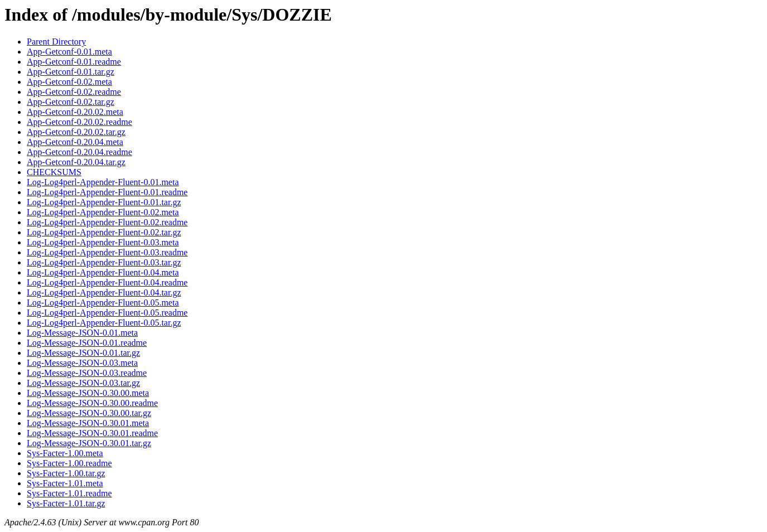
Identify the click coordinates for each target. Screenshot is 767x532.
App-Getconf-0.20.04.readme (79, 152)
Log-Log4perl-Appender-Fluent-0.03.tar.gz (104, 262)
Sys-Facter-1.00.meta (65, 453)
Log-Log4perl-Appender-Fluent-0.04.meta (103, 272)
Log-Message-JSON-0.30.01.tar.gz (89, 443)
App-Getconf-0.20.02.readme (79, 122)
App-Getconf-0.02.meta (69, 82)
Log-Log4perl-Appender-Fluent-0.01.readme (107, 192)
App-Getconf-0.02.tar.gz (71, 102)
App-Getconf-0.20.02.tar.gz (76, 132)
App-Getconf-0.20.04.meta (75, 142)
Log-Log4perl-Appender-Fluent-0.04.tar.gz (104, 292)
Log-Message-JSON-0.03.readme (87, 373)
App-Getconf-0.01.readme (74, 62)
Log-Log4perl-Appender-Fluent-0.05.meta (103, 303)
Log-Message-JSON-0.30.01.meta (88, 423)
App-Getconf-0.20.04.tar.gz (76, 162)
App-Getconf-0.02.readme (74, 92)
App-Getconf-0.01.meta (69, 52)
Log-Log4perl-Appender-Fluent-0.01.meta (103, 182)
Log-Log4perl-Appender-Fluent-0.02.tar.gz (104, 232)
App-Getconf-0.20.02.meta (75, 112)
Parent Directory (56, 42)
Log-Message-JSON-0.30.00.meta (88, 393)
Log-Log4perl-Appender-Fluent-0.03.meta (103, 242)
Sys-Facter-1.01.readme (69, 493)
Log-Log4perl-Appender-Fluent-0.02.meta (103, 212)
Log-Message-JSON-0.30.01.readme (92, 433)
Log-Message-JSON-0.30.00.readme (92, 403)
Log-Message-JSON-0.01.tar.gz (83, 353)
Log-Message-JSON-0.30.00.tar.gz (89, 413)
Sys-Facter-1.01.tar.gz (66, 503)
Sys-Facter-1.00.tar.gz (66, 473)
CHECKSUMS (54, 172)
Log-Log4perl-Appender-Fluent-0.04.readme (107, 282)
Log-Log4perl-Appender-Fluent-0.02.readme (107, 222)
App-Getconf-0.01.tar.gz (71, 72)
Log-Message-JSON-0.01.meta (82, 333)
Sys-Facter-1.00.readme (69, 463)
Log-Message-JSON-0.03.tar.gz (83, 383)
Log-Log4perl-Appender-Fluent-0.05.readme (107, 313)
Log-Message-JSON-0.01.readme (87, 343)
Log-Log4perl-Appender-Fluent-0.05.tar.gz (104, 323)
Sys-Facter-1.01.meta (65, 483)
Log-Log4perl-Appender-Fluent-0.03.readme (107, 252)
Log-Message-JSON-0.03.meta (82, 363)
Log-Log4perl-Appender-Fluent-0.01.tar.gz (104, 202)
